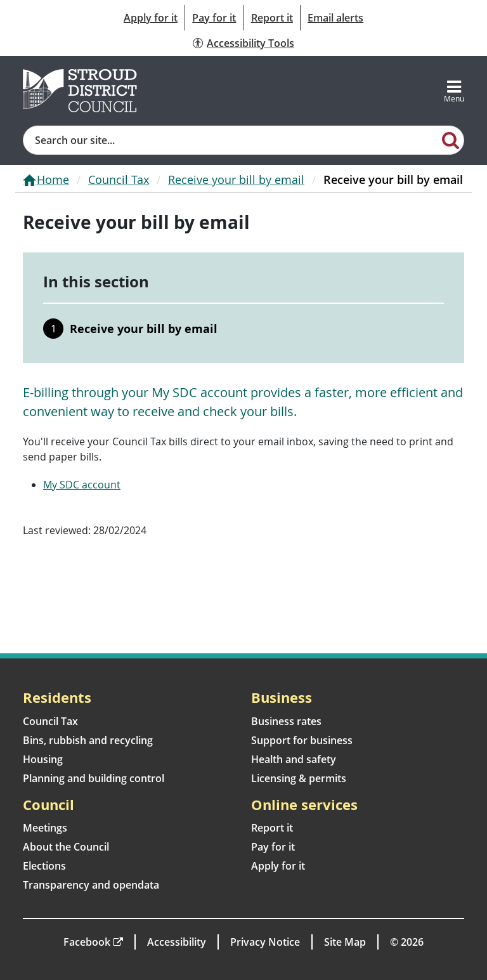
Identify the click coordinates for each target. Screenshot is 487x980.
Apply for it (151, 18)
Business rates (286, 721)
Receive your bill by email (236, 180)
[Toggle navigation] (454, 91)
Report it (272, 18)
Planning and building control (94, 778)
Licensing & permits (299, 778)
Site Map (345, 942)
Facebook (87, 942)
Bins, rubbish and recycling (88, 740)
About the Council (66, 847)
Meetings (45, 828)
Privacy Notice (265, 942)
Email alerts (335, 18)
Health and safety (294, 759)
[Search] (451, 140)
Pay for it (214, 18)
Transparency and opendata (91, 885)
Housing (43, 759)
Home (53, 180)
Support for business (302, 740)
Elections (44, 866)
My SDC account (82, 485)
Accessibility (177, 942)
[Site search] (231, 140)
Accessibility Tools (250, 43)
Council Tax (119, 180)
